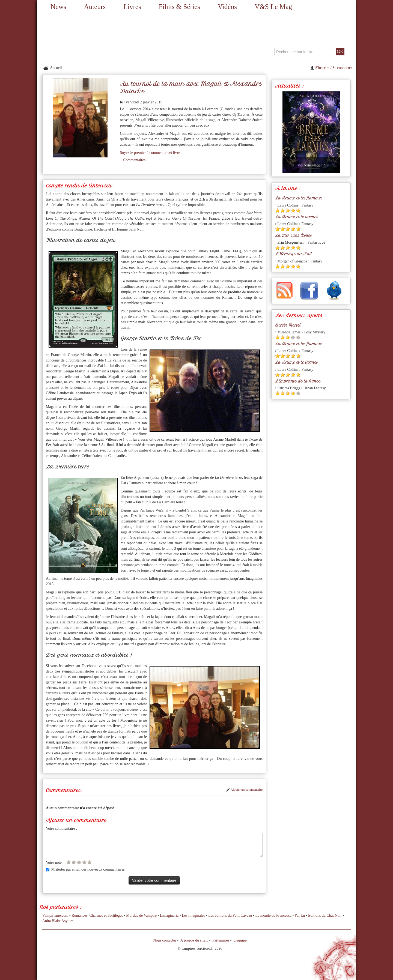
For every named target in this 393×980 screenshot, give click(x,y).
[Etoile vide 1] (69, 862)
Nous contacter (165, 940)
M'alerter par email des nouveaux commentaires (85, 869)
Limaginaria (169, 915)
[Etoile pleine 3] (288, 210)
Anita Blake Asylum (58, 921)
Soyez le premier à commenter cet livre (150, 153)
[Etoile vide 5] (89, 862)
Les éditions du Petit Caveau (230, 915)
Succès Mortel (288, 325)
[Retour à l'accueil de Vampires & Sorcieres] (87, 38)
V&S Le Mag (273, 7)
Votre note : (55, 863)
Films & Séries (179, 7)
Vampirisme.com (55, 915)
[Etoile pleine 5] (298, 210)
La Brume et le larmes (297, 217)
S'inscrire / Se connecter (331, 68)
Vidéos (227, 7)
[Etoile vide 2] (74, 862)
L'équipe (240, 940)
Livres (132, 7)
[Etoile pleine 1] (277, 210)
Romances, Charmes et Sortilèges (97, 915)
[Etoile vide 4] (84, 862)
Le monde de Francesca (273, 915)
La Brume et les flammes (299, 198)
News (58, 7)
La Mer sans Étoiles (294, 235)
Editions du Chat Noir (325, 915)
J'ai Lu (300, 915)
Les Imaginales (193, 915)
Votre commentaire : (61, 828)
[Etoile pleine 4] (293, 210)
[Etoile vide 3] (79, 862)
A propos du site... (194, 940)
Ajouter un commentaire (244, 790)
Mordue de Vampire (141, 915)
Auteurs (95, 7)
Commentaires (134, 160)
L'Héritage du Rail (294, 254)
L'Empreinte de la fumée (298, 381)
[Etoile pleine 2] (283, 210)
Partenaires (221, 940)
